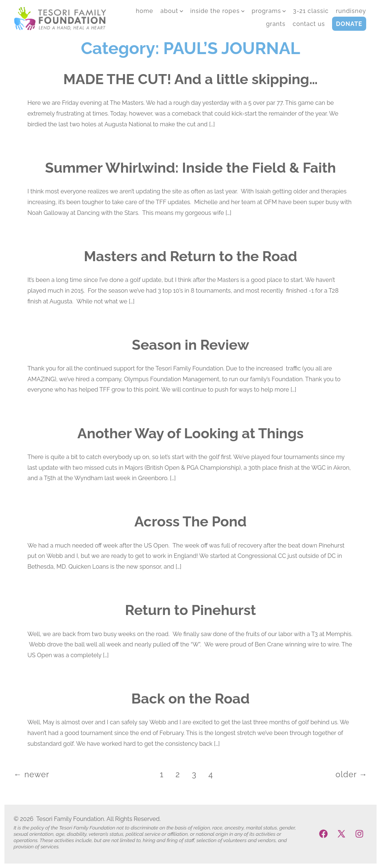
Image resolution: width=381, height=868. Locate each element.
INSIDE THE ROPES (217, 11)
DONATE (349, 24)
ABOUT (172, 11)
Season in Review (190, 345)
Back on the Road (190, 699)
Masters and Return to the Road (190, 256)
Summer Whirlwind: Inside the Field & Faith (191, 168)
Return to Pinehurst (190, 610)
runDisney (351, 11)
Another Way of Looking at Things (190, 433)
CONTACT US (309, 24)
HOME (144, 11)
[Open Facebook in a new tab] (323, 834)
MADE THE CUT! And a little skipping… (190, 79)
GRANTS (276, 24)
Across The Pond (191, 521)
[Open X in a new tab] (341, 834)
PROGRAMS (269, 11)
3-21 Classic (311, 11)
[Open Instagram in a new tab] (359, 834)
